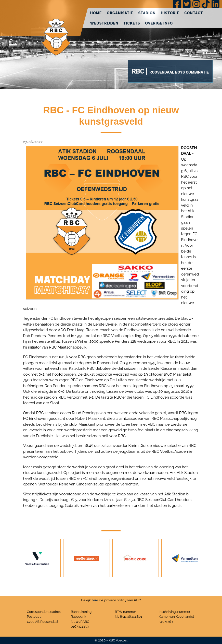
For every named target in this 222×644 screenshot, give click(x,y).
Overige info (159, 23)
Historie (170, 13)
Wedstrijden (104, 23)
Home (96, 13)
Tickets (132, 23)
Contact (194, 13)
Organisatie (120, 13)
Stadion (147, 13)
